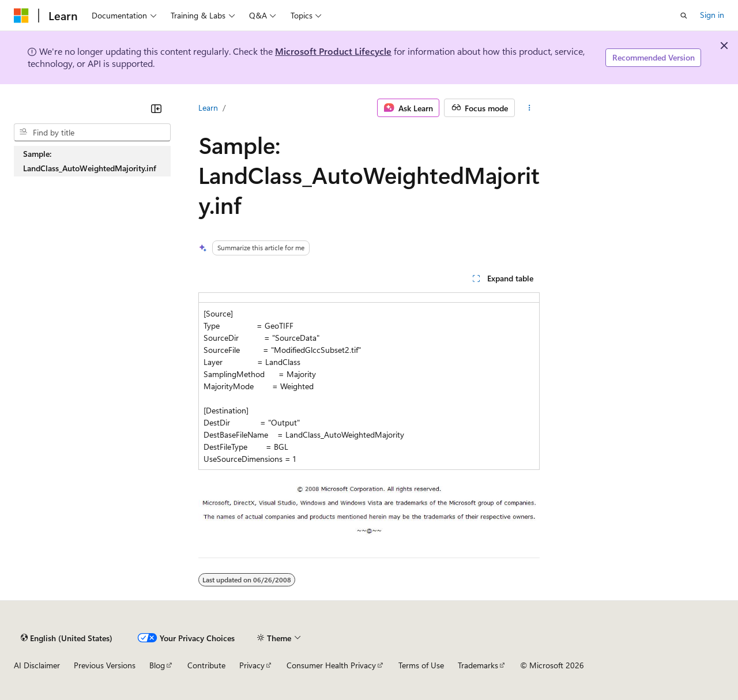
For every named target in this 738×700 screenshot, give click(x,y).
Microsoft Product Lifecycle (333, 51)
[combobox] (92, 133)
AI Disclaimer (37, 665)
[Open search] (684, 16)
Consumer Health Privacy (331, 665)
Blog (157, 665)
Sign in (712, 15)
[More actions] (530, 108)
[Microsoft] (21, 16)
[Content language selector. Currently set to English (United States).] (67, 638)
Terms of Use (421, 665)
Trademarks (478, 665)
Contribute (206, 665)
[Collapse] (156, 108)
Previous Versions (105, 665)
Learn (208, 108)
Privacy (252, 665)
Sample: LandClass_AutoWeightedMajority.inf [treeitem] (90, 161)
